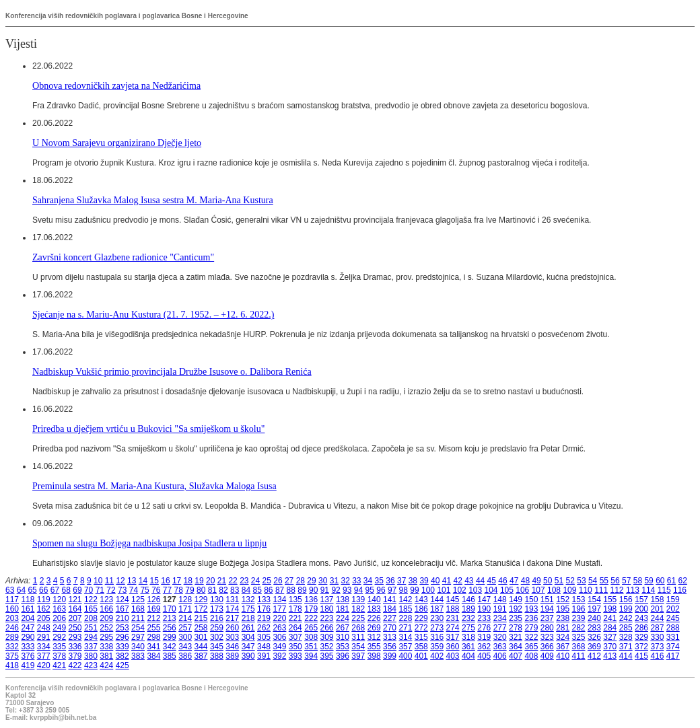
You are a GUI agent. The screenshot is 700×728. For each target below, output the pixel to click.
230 (437, 618)
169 (153, 609)
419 (28, 665)
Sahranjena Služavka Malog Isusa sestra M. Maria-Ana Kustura (153, 200)
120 (59, 599)
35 (379, 581)
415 (641, 656)
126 (153, 599)
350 (295, 647)
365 (531, 647)
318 (468, 637)
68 (66, 590)
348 (264, 647)
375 (12, 656)
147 (484, 599)
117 (12, 599)
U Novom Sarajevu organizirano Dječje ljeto (117, 143)
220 (279, 618)
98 (404, 590)
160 (12, 609)
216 (217, 618)
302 (217, 637)
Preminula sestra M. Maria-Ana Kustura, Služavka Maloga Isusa (154, 486)
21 (222, 581)
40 (435, 581)
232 (468, 618)
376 (28, 656)
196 (579, 609)
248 (44, 628)
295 (106, 637)
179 (311, 609)
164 (75, 609)
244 (657, 618)
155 (610, 599)
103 (475, 590)
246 (12, 628)
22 (233, 581)
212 (153, 618)
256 (170, 628)
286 (641, 628)
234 (500, 618)
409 (547, 656)
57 (626, 581)
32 (345, 581)
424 (106, 665)
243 (641, 618)
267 (343, 628)
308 (311, 637)
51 (559, 581)
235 (516, 618)
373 (657, 647)
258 (201, 628)
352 (327, 647)
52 (570, 581)
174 (232, 609)
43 (469, 581)
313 (390, 637)
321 (516, 637)
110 (586, 590)
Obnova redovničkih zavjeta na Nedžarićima (116, 85)
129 (201, 599)
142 (405, 599)
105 (507, 590)
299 (170, 637)
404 (468, 656)
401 (421, 656)
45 (492, 581)
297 (138, 637)
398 (374, 656)
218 (248, 618)
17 (177, 581)
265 (311, 628)
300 (185, 637)
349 (279, 647)
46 (502, 581)
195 (563, 609)
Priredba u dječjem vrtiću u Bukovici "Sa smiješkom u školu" (148, 429)
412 (594, 656)
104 (491, 590)
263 (279, 628)
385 (170, 656)
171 (185, 609)
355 (374, 647)
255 (153, 628)
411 (579, 656)
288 (673, 628)
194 (547, 609)
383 (138, 656)
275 (468, 628)
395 (327, 656)
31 (334, 581)
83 (235, 590)
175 (248, 609)
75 (144, 590)
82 (223, 590)
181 (343, 609)
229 (421, 618)
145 (453, 599)
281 (563, 628)
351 (311, 647)
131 (232, 599)
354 (358, 647)
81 (212, 590)
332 (12, 647)
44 (480, 581)
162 (44, 609)
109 (569, 590)
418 (12, 665)
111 (601, 590)
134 (279, 599)
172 (201, 609)
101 (444, 590)
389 (232, 656)
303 (232, 637)
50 (548, 581)
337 (91, 647)
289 (12, 637)
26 (278, 581)
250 (75, 628)
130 (217, 599)
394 (311, 656)
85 (257, 590)
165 (91, 609)
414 (626, 656)
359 (437, 647)
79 (189, 590)
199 (626, 609)
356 (390, 647)
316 (437, 637)
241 (610, 618)
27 (289, 581)
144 (437, 599)
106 (522, 590)
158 (657, 599)
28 (301, 581)
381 (106, 656)
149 (516, 599)
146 (468, 599)
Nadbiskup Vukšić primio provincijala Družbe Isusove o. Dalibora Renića (172, 371)
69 (77, 590)
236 (531, 618)
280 (547, 628)
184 (390, 609)
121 (75, 599)
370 (610, 647)
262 (264, 628)
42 (457, 581)
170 (170, 609)
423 (91, 665)
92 (336, 590)
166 (106, 609)
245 (673, 618)
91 (325, 590)
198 (610, 609)
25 (267, 581)
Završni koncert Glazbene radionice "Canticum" (123, 257)
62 (683, 581)
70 (89, 590)
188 (453, 609)
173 (217, 609)
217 (232, 618)
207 (75, 618)
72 (111, 590)
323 (547, 637)
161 (28, 609)
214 (185, 618)
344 (201, 647)
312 (374, 637)
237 (547, 618)
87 (280, 590)
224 (343, 618)
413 (610, 656)
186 (421, 609)
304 (248, 637)
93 (347, 590)
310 (343, 637)
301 (201, 637)
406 (500, 656)
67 (55, 590)
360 (453, 647)
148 (500, 599)
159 (673, 599)
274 (453, 628)
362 (484, 647)
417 (673, 656)
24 (255, 581)
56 (615, 581)
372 (641, 647)
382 (123, 656)
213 (170, 618)
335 (59, 647)
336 (75, 647)
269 (374, 628)
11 (109, 581)
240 (594, 618)
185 (405, 609)
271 (405, 628)
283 (594, 628)
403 (453, 656)
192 (516, 609)
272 (421, 628)
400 (405, 656)
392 (279, 656)
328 (626, 637)
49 (536, 581)
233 (484, 618)
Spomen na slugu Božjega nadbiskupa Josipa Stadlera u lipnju (149, 543)
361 (468, 647)
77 (167, 590)
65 (32, 590)
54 (593, 581)
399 (390, 656)
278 (516, 628)
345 (217, 647)
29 (311, 581)
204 (28, 618)
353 (343, 647)
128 (185, 599)
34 (368, 581)
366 (547, 647)
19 (199, 581)
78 (179, 590)
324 (563, 637)
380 (91, 656)
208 (91, 618)
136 (311, 599)
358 (421, 647)
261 (248, 628)
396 (343, 656)
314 (405, 637)
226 (374, 618)
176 (264, 609)
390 (248, 656)
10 (98, 581)
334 (44, 647)
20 (210, 581)
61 (671, 581)
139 (358, 599)
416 (657, 656)
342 (170, 647)
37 (401, 581)
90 (313, 590)
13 (132, 581)
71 (100, 590)
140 (374, 599)
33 (356, 581)
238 (563, 618)
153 (579, 599)
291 (44, 637)
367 (563, 647)
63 (10, 590)
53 (581, 581)
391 (264, 656)
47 (514, 581)
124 (123, 599)
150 (531, 599)
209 (106, 618)
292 (59, 637)
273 (437, 628)
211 (138, 618)
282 (579, 628)
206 (59, 618)
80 (201, 590)
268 (358, 628)
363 (500, 647)
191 (500, 609)
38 (413, 581)
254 (138, 628)
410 (563, 656)
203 (12, 618)
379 (75, 656)
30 (323, 581)
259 (217, 628)
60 (660, 581)
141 (390, 599)
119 (44, 599)
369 (594, 647)
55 (604, 581)
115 (664, 590)
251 (91, 628)
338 (106, 647)
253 (123, 628)
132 (248, 599)
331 (673, 637)
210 (123, 618)
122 (91, 599)
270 (390, 628)
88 (291, 590)
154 (594, 599)
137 (327, 599)
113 (633, 590)
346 (232, 647)
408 (531, 656)
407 (516, 656)
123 (106, 599)
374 (673, 647)
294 (91, 637)
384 (153, 656)
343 (185, 647)
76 (156, 590)
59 (649, 581)
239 (579, 618)
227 (390, 618)
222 (311, 618)
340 (138, 647)
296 (123, 637)
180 (327, 609)
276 (484, 628)
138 (343, 599)
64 (21, 590)
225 (358, 618)
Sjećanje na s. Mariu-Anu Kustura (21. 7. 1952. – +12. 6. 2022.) (153, 314)
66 (43, 590)
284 (610, 628)
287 (657, 628)
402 (437, 656)
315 (421, 637)
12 (120, 581)
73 (122, 590)
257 (185, 628)
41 (447, 581)
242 (626, 618)
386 (185, 656)
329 (641, 637)
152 (563, 599)
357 (405, 647)
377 (44, 656)
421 (59, 665)
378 (59, 656)
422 (75, 665)
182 (358, 609)
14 (143, 581)
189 (468, 609)
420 (44, 665)
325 (579, 637)
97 (392, 590)
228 (405, 618)
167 (123, 609)
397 (358, 656)
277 (500, 628)
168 (138, 609)
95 (370, 590)
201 (657, 609)
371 (626, 647)
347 (248, 647)
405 (484, 656)
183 (374, 609)
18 (188, 581)
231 (453, 618)
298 (153, 637)
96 (381, 590)
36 (390, 581)
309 (327, 637)
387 (201, 656)
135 (295, 599)
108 (554, 590)
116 (680, 590)
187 (437, 609)
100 (428, 590)
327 (610, 637)
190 (484, 609)
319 (484, 637)
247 (28, 628)
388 (217, 656)
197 (594, 609)
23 (244, 581)
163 (59, 609)
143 (421, 599)
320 (500, 637)
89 (302, 590)
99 (414, 590)
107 (538, 590)
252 (106, 628)
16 (165, 581)
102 (460, 590)
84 (246, 590)
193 (531, 609)
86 (268, 590)
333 (28, 647)
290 (28, 637)
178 (295, 609)
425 (123, 665)
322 (531, 637)
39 (424, 581)
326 (594, 637)
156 (626, 599)
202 (673, 609)
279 (531, 628)
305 (264, 637)
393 (295, 656)
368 (579, 647)
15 (154, 581)
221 (295, 618)
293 (75, 637)
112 (617, 590)
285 (626, 628)
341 (153, 647)
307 (295, 637)
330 (657, 637)
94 (358, 590)
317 (453, 637)
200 (641, 609)
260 (232, 628)
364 (516, 647)
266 (327, 628)
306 (279, 637)
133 (264, 599)
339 (123, 647)
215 (201, 618)
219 (264, 618)
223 (327, 618)
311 (358, 637)
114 (648, 590)
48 (525, 581)
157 (641, 599)
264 (295, 628)
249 (59, 628)
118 (28, 599)
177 (279, 609)
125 (138, 599)
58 (638, 581)
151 (547, 599)
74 (134, 590)
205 (44, 618)
